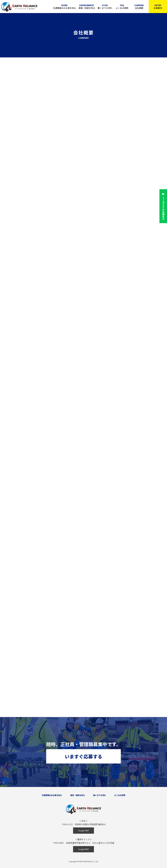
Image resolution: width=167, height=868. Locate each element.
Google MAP (84, 831)
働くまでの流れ (105, 7)
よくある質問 (122, 7)
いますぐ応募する (83, 756)
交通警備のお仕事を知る (64, 7)
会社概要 (139, 7)
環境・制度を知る (86, 7)
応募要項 (158, 7)
